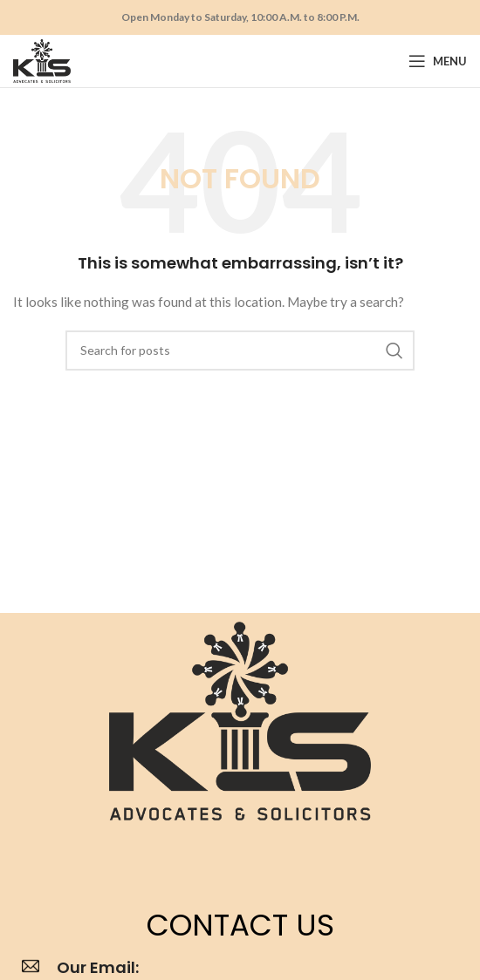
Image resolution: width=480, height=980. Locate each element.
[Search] (240, 350)
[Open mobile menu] (438, 61)
